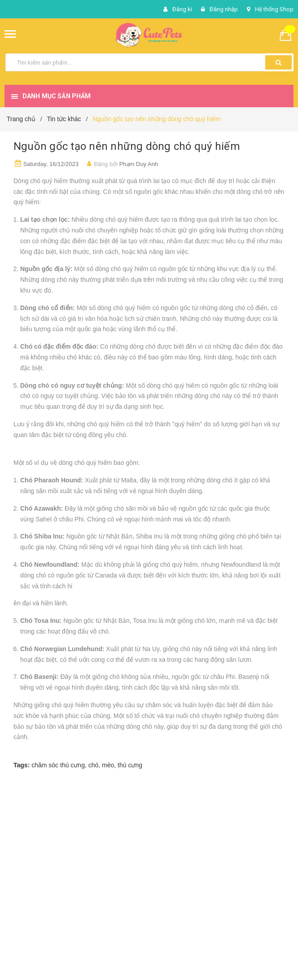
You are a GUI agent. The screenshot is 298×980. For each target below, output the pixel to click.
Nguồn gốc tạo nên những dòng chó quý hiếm (127, 146)
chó (94, 765)
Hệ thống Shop (274, 9)
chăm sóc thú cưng (58, 765)
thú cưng (130, 765)
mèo (108, 765)
